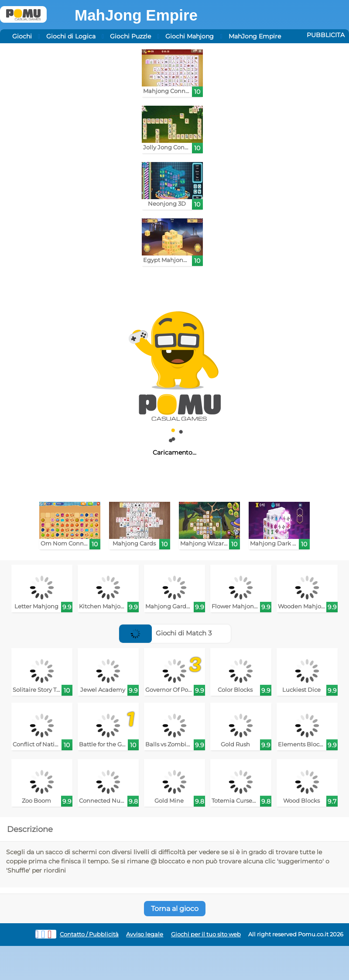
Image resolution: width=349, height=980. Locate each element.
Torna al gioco (175, 909)
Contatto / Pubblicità (89, 934)
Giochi (22, 36)
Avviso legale (145, 934)
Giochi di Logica (71, 36)
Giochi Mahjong (190, 36)
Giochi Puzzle (130, 36)
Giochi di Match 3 (165, 633)
